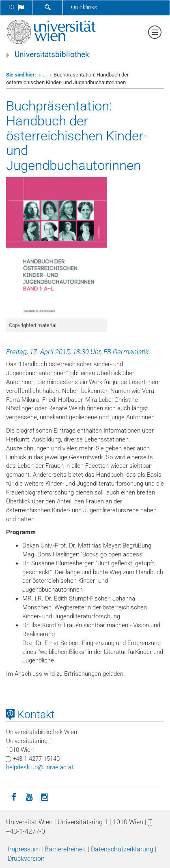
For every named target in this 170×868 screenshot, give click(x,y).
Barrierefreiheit (65, 849)
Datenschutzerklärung (122, 849)
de (16, 7)
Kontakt (30, 715)
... (45, 75)
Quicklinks (84, 7)
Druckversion (26, 858)
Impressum (24, 849)
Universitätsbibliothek (52, 55)
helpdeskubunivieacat (40, 767)
